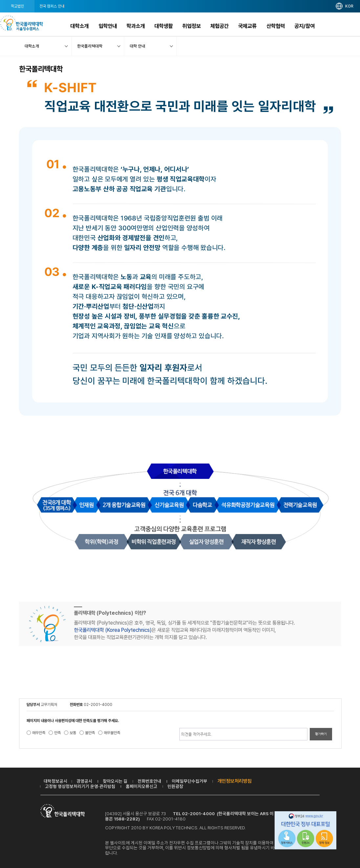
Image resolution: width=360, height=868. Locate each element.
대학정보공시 (56, 781)
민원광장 (175, 786)
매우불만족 (112, 733)
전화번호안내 (149, 781)
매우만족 (39, 733)
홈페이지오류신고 (142, 786)
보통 (73, 733)
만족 (57, 733)
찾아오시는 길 (115, 781)
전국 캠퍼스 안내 (52, 6)
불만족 (90, 733)
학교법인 (17, 6)
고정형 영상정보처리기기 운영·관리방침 (80, 786)
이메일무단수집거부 (190, 781)
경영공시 (84, 781)
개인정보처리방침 (235, 781)
